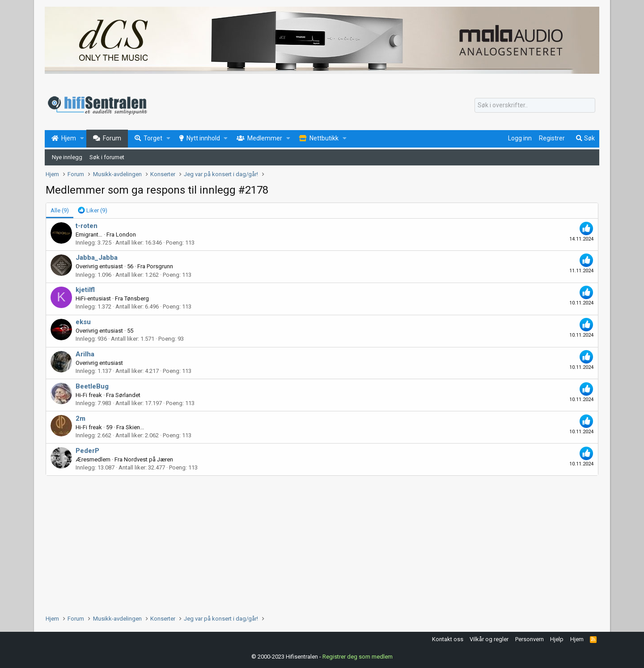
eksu (83, 322)
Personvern (530, 639)
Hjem (577, 639)
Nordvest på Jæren (148, 459)
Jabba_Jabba (97, 258)
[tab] (93, 211)
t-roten (87, 226)
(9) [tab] (60, 210)
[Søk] (535, 106)
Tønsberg (137, 298)
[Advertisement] (314, 543)
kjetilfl (85, 290)
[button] (82, 139)
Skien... (135, 427)
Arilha (85, 354)
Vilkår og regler (489, 639)
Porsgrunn (160, 266)
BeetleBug (92, 386)
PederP (87, 451)
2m (80, 419)
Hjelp (557, 639)
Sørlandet (128, 395)
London (126, 235)
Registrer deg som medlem (358, 657)
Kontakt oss (448, 639)
